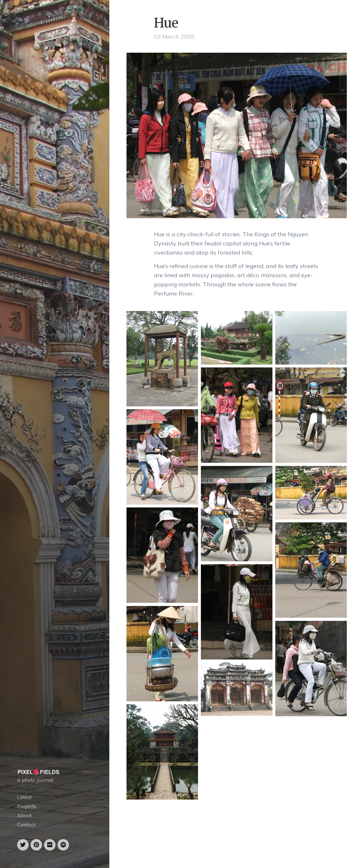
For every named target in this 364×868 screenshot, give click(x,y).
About (24, 815)
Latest (24, 797)
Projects (27, 806)
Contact (26, 825)
